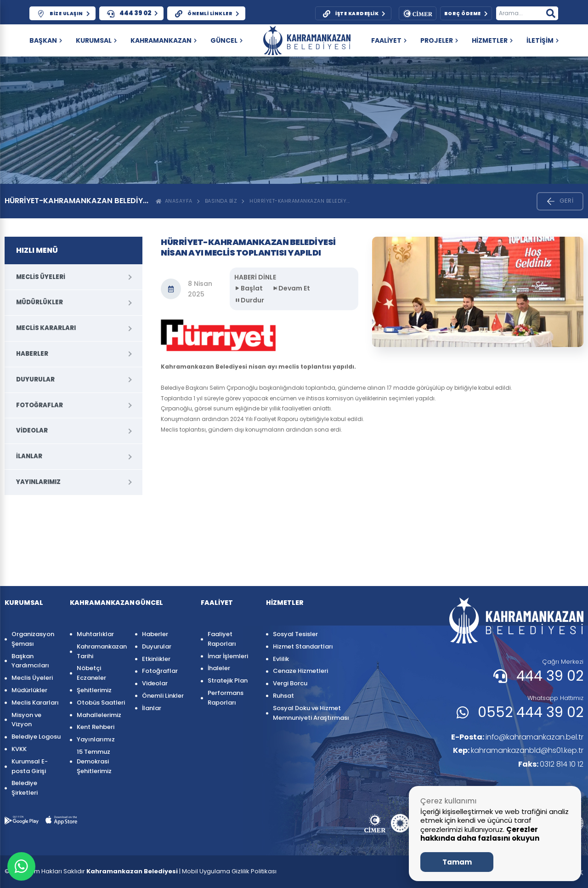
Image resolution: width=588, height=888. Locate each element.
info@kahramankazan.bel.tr (517, 737)
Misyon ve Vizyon (26, 720)
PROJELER (439, 40)
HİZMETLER (492, 40)
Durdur (249, 300)
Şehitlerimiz (94, 690)
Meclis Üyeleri (41, 277)
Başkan (46, 40)
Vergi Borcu (290, 683)
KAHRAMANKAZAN (164, 40)
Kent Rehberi (96, 727)
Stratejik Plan (228, 680)
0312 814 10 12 (551, 764)
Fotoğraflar (40, 405)
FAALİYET (389, 40)
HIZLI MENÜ (37, 250)
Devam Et (291, 288)
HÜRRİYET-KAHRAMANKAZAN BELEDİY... (300, 201)
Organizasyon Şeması (33, 639)
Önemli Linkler (163, 696)
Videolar (32, 430)
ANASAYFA (174, 201)
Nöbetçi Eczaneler (91, 673)
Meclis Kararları (46, 328)
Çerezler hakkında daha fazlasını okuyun (480, 834)
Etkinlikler (156, 659)
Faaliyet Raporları (222, 639)
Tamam (457, 862)
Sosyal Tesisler (295, 634)
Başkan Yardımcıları (30, 661)
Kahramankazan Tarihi (101, 651)
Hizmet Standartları (303, 646)
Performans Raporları (226, 698)
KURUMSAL (96, 40)
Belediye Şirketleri (25, 788)
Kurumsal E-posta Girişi (30, 766)
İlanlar (29, 456)
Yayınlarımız (38, 482)
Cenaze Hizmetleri (300, 671)
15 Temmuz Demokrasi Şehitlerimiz (94, 761)
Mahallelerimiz (99, 715)
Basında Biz (221, 201)
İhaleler (219, 668)
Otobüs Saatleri (101, 703)
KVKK (19, 749)
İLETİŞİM (543, 40)
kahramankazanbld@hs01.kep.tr (518, 750)
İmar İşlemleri (228, 656)
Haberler (32, 354)
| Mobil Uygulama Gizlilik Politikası (228, 871)
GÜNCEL (226, 40)
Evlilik (281, 659)
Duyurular (35, 379)
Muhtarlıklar (95, 634)
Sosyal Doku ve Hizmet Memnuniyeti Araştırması (311, 713)
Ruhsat (283, 696)
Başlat (249, 288)
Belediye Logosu (36, 737)
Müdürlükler (40, 302)
